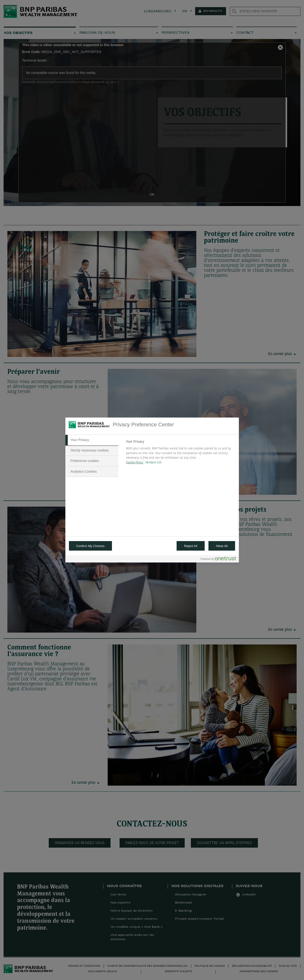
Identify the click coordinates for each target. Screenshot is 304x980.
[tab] (92, 440)
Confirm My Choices (90, 546)
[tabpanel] (180, 453)
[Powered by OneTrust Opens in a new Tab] (218, 560)
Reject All (191, 546)
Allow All (222, 546)
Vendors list (153, 463)
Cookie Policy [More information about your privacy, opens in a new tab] (135, 463)
